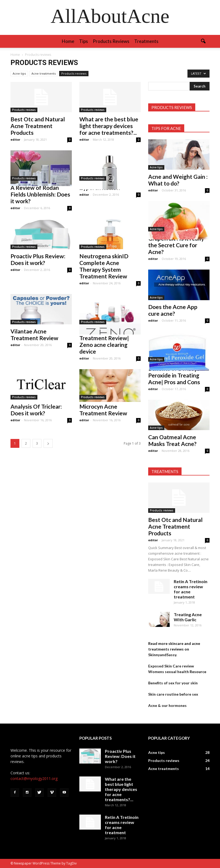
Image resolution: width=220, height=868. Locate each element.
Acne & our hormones (167, 705)
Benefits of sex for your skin (173, 683)
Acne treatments (44, 73)
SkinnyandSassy (162, 655)
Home (68, 41)
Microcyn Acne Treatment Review (103, 410)
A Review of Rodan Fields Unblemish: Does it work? (40, 194)
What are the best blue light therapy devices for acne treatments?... (109, 126)
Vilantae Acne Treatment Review (34, 335)
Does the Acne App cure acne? (173, 310)
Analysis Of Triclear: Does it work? (36, 410)
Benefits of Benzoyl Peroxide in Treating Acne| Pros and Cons (174, 375)
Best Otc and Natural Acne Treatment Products (38, 126)
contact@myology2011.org (34, 778)
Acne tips (19, 73)
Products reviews (111, 41)
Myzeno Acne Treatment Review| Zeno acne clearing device (104, 341)
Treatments (146, 41)
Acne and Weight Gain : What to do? (178, 180)
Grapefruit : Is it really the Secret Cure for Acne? (176, 245)
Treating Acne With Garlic (188, 617)
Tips (84, 41)
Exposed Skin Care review (171, 666)
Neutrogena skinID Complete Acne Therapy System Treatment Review (104, 266)
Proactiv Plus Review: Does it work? (38, 259)
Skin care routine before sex (173, 694)
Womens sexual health (168, 672)
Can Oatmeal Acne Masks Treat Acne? (172, 440)
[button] (203, 41)
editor (15, 139)
